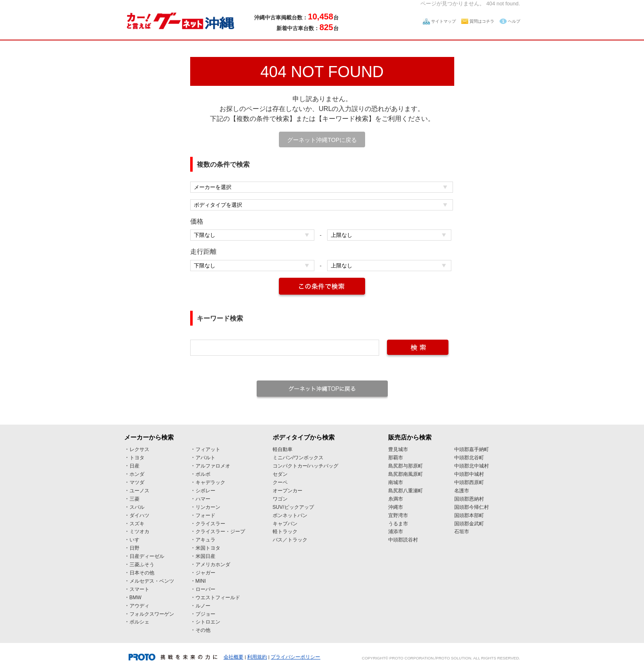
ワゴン (280, 499)
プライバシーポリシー (295, 657)
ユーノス (139, 491)
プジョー (205, 614)
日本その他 (142, 573)
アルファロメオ (213, 466)
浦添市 (396, 532)
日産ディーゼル (147, 556)
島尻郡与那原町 (406, 466)
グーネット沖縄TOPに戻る (322, 140)
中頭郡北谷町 (469, 458)
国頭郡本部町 (469, 515)
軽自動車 (283, 449)
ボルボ (203, 474)
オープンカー (288, 491)
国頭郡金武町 (469, 524)
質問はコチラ (482, 21)
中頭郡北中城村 (472, 466)
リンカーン (208, 507)
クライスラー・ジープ (220, 532)
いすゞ (137, 540)
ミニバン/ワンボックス (298, 458)
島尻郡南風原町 (406, 474)
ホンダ (137, 474)
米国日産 (205, 556)
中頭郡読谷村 (403, 540)
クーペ (280, 482)
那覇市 (396, 458)
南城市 (396, 482)
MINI (201, 581)
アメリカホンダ (213, 565)
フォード (205, 515)
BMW (136, 598)
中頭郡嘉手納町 (472, 449)
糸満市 (396, 499)
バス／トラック (290, 540)
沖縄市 (396, 507)
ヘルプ (514, 21)
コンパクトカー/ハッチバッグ (305, 466)
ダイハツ (139, 515)
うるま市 (398, 524)
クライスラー (210, 524)
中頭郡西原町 (469, 482)
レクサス (139, 449)
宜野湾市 (398, 515)
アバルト (205, 458)
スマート (139, 589)
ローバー (205, 589)
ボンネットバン (290, 515)
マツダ (137, 482)
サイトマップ (443, 21)
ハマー (203, 499)
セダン (280, 474)
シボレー (205, 491)
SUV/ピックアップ (293, 507)
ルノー (203, 606)
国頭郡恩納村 (469, 499)
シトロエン (208, 622)
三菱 (134, 499)
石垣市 (462, 532)
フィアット (208, 449)
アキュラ (205, 540)
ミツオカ (139, 532)
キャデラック (210, 482)
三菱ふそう (142, 565)
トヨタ (137, 458)
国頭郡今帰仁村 (472, 507)
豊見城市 (398, 449)
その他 (203, 630)
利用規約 (257, 657)
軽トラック (285, 532)
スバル (137, 507)
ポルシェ (139, 622)
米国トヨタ (208, 548)
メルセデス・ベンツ (152, 581)
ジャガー (205, 573)
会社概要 (234, 657)
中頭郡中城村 (469, 474)
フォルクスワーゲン (152, 614)
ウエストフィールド (218, 598)
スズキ (137, 524)
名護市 (462, 491)
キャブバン (285, 524)
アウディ (139, 606)
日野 (134, 548)
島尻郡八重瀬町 (406, 491)
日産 (134, 466)
